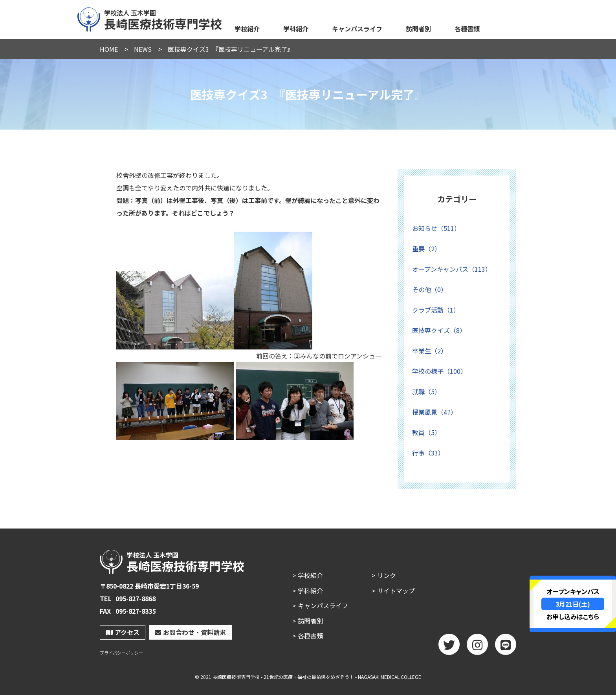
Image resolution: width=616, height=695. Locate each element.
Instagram (477, 647)
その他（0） (430, 289)
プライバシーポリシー (121, 653)
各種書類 (467, 29)
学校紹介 (247, 29)
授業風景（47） (434, 412)
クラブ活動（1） (436, 310)
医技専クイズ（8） (439, 330)
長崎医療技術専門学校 (150, 18)
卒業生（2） (430, 351)
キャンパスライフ (357, 29)
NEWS (143, 49)
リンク (387, 575)
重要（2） (426, 249)
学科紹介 (296, 29)
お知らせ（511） (436, 228)
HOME (109, 49)
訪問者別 (418, 29)
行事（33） (428, 453)
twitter (449, 647)
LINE (506, 647)
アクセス (123, 632)
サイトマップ (396, 591)
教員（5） (426, 432)
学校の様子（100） (439, 371)
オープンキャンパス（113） (452, 269)
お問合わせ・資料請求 (190, 632)
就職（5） (426, 391)
